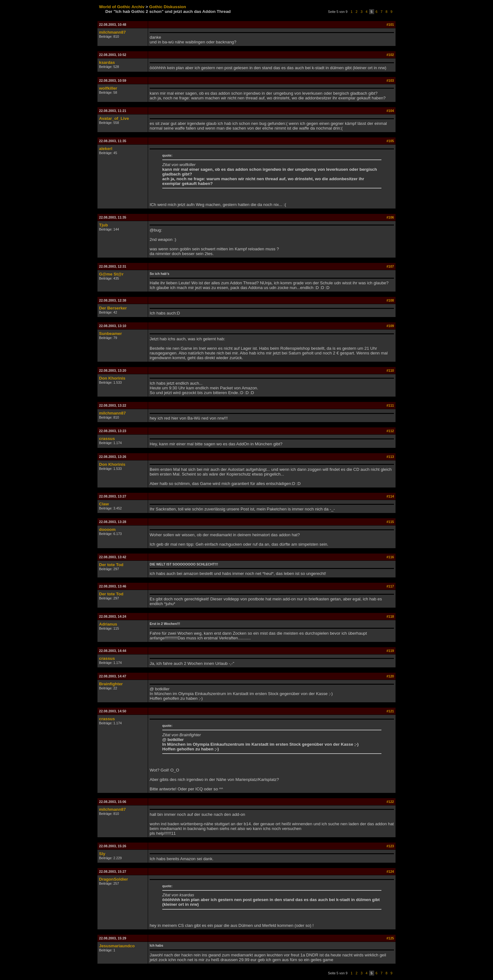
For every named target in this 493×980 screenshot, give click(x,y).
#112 (390, 431)
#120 (390, 676)
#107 (390, 266)
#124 (390, 871)
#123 (390, 846)
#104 (390, 111)
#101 (390, 25)
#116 (390, 557)
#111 (390, 405)
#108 (390, 300)
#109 (390, 326)
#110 (390, 370)
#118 (390, 616)
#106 (390, 217)
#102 (390, 55)
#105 (390, 141)
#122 (390, 802)
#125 (390, 938)
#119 (390, 651)
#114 (390, 496)
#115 (390, 522)
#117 (390, 586)
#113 (390, 457)
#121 (390, 711)
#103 (390, 81)
